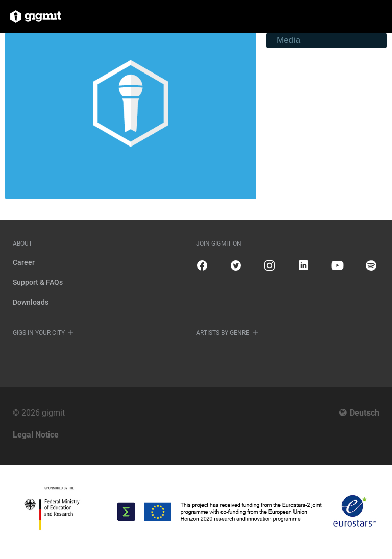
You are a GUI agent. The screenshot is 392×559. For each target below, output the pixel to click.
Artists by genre (223, 333)
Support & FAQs (38, 282)
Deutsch (364, 413)
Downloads (31, 302)
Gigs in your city (39, 333)
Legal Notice (36, 435)
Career (24, 262)
